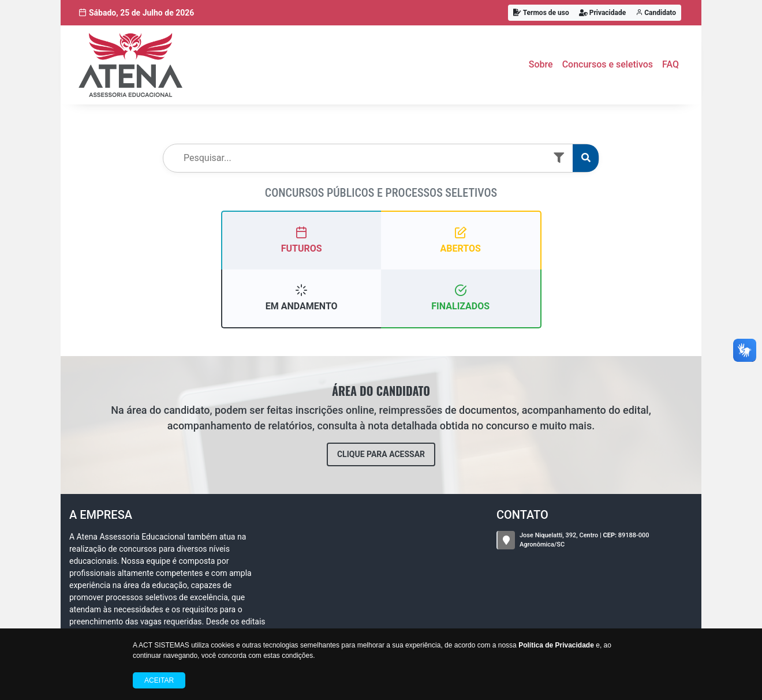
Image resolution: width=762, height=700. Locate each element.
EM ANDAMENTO (302, 297)
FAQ (671, 64)
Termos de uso (541, 13)
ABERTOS (461, 240)
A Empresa (101, 515)
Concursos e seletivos (608, 64)
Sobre (541, 64)
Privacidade (603, 13)
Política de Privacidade (556, 645)
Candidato (656, 13)
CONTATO (522, 515)
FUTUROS (302, 240)
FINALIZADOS (460, 297)
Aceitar (159, 680)
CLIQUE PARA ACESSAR (381, 454)
